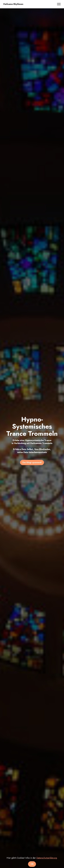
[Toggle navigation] (59, 4)
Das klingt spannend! (32, 462)
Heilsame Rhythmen (13, 4)
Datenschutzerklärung (47, 864)
